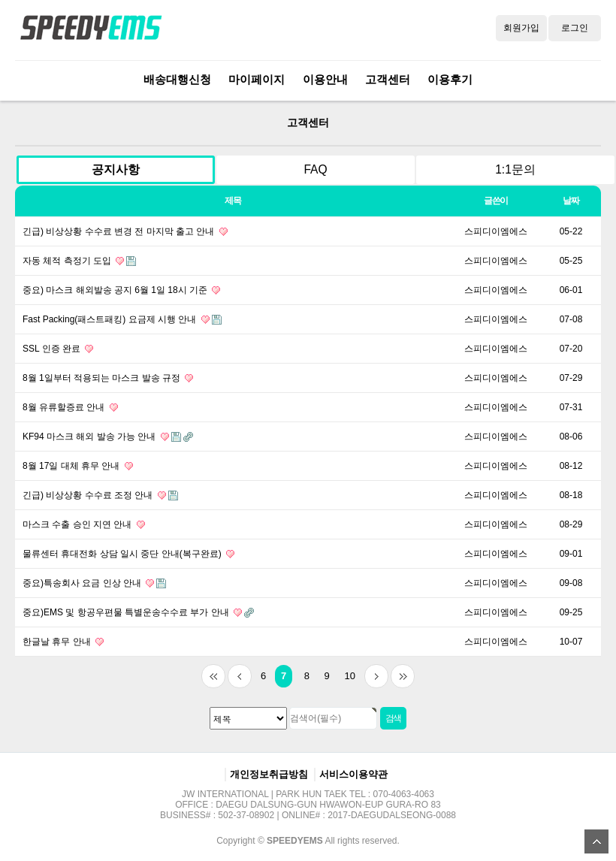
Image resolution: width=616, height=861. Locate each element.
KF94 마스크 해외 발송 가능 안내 (108, 437)
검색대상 (0, 101)
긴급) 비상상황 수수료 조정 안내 (100, 495)
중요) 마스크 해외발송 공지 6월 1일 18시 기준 (121, 290)
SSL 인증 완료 (58, 349)
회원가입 (521, 28)
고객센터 (388, 79)
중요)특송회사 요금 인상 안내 (94, 583)
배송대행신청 (177, 79)
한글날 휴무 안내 (63, 642)
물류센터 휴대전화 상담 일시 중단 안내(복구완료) (128, 554)
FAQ (315, 169)
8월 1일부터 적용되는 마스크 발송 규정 (108, 378)
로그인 (575, 28)
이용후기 (450, 79)
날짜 (571, 201)
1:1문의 (515, 169)
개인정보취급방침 (269, 774)
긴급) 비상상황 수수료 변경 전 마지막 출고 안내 (125, 231)
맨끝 (403, 676)
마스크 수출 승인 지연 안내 (84, 524)
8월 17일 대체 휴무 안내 (78, 466)
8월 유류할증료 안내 (70, 407)
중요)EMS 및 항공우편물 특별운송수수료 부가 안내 (138, 612)
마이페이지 (257, 79)
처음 (213, 676)
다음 (376, 676)
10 (346, 673)
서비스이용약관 (353, 774)
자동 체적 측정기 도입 (79, 261)
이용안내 (325, 79)
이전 (240, 676)
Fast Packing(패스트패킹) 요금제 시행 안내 (122, 319)
